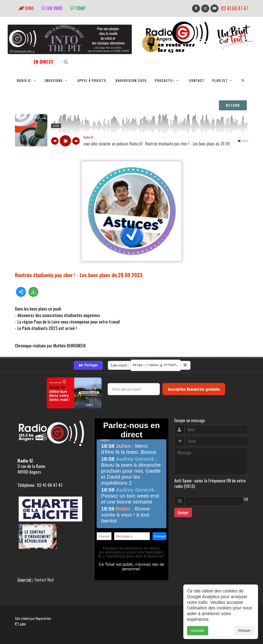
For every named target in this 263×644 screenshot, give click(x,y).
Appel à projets (92, 80)
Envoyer (183, 513)
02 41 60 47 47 (234, 8)
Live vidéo (52, 8)
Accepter (198, 631)
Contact (197, 80)
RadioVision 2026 (131, 80)
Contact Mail (44, 580)
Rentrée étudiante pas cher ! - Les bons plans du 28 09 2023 (79, 275)
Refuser (244, 631)
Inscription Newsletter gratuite (194, 389)
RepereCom (43, 618)
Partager (88, 365)
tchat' (78, 8)
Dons (26, 8)
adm (20, 624)
